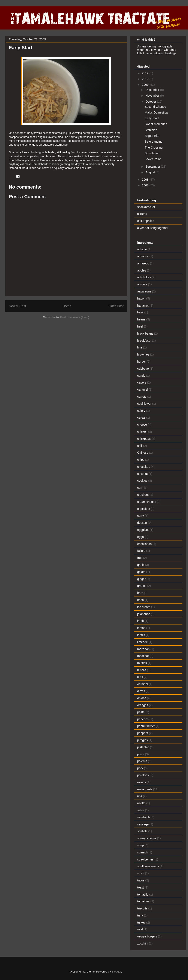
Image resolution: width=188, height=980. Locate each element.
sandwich (143, 817)
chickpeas (144, 439)
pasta (141, 712)
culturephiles (146, 221)
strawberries (145, 859)
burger (142, 362)
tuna (140, 915)
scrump (142, 214)
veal (140, 929)
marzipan (143, 649)
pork (140, 768)
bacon (141, 298)
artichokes (144, 277)
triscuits (142, 908)
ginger (141, 579)
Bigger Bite (152, 136)
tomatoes (143, 901)
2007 (146, 185)
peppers (143, 733)
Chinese (143, 453)
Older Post (116, 306)
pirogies (142, 740)
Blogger (116, 972)
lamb (140, 621)
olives (141, 691)
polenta (142, 761)
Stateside (151, 130)
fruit (140, 558)
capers (142, 382)
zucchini (143, 943)
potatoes (143, 775)
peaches (143, 719)
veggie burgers (147, 936)
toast (140, 887)
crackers (143, 495)
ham (140, 593)
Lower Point (153, 159)
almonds (143, 256)
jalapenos (144, 614)
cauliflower (144, 404)
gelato (141, 572)
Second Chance (155, 107)
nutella (142, 670)
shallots (142, 831)
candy (141, 376)
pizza (141, 754)
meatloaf (143, 656)
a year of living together (153, 228)
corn (140, 488)
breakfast (143, 341)
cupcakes (144, 509)
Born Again (152, 153)
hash (140, 600)
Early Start (152, 118)
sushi (141, 873)
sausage (143, 824)
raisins (142, 782)
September (153, 167)
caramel (143, 390)
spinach (142, 852)
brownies (143, 354)
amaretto (143, 263)
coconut (142, 474)
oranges (143, 705)
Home (67, 306)
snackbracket (146, 207)
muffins (142, 663)
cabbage (143, 369)
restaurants (145, 789)
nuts (140, 677)
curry (141, 516)
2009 (146, 85)
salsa (141, 810)
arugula (142, 284)
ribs (140, 796)
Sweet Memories (156, 124)
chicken (142, 432)
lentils (141, 635)
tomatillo (143, 894)
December (153, 90)
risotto (141, 803)
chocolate (144, 467)
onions (142, 698)
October (151, 102)
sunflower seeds (148, 866)
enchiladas (144, 544)
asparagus (144, 291)
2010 (146, 79)
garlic (141, 565)
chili (140, 446)
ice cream (144, 607)
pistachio (143, 747)
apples (142, 270)
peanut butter (146, 726)
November (153, 96)
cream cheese (147, 502)
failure (141, 551)
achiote (142, 249)
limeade (142, 642)
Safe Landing (154, 142)
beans (141, 319)
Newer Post (17, 306)
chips (141, 460)
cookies (142, 481)
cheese (142, 425)
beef (140, 326)
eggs (140, 537)
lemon (141, 628)
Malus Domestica (156, 112)
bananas (143, 306)
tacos (141, 880)
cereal (141, 418)
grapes (142, 586)
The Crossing (154, 148)
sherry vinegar (147, 838)
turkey (141, 922)
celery (141, 411)
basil (140, 312)
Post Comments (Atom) (75, 317)
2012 (146, 73)
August (150, 172)
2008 (146, 180)
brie (140, 347)
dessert (142, 523)
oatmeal (143, 684)
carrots (142, 397)
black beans (145, 334)
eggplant (143, 530)
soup (140, 845)
